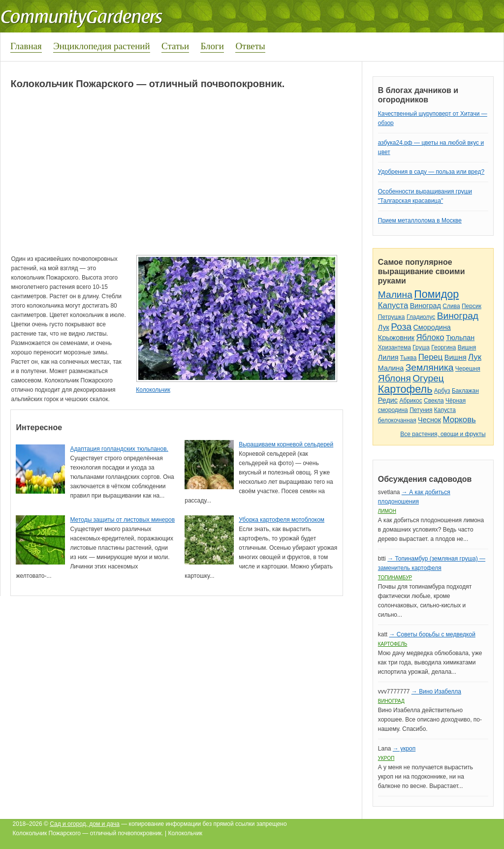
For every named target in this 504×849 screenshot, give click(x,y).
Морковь (459, 420)
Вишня (467, 347)
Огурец (428, 378)
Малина (395, 295)
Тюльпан (460, 338)
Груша (421, 347)
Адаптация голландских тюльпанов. (119, 449)
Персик (472, 306)
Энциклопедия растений (102, 46)
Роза (401, 327)
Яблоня (394, 378)
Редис (388, 400)
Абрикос (410, 401)
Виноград (425, 306)
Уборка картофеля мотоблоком (282, 520)
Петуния (421, 410)
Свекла (434, 401)
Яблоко (430, 337)
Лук (384, 327)
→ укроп (404, 749)
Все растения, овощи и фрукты (443, 434)
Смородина (432, 327)
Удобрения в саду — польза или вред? (431, 172)
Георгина (443, 347)
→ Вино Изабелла (436, 692)
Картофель (405, 389)
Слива (451, 306)
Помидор (436, 294)
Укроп (386, 758)
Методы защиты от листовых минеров (122, 520)
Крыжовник (396, 338)
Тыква (409, 358)
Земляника (430, 367)
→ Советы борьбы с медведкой (432, 634)
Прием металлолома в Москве (420, 220)
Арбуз (442, 391)
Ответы (250, 46)
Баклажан (465, 391)
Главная (26, 46)
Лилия (388, 357)
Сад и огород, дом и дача (85, 824)
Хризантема (394, 347)
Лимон (387, 511)
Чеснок (429, 420)
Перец (431, 357)
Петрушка (392, 317)
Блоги (212, 46)
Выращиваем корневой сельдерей (286, 444)
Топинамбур (395, 578)
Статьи (175, 46)
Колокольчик (153, 390)
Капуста (393, 305)
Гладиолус (421, 317)
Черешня (468, 369)
